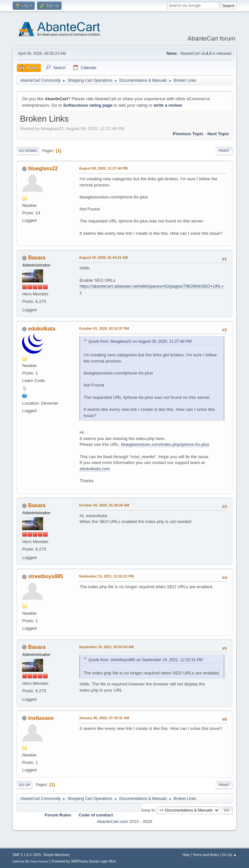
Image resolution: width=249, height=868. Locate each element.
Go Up (24, 785)
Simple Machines (56, 855)
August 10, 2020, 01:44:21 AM (103, 257)
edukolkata (42, 329)
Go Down (28, 151)
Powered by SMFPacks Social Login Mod (84, 861)
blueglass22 (43, 168)
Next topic (218, 134)
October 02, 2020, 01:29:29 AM (104, 505)
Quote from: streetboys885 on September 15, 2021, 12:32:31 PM (145, 660)
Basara (37, 258)
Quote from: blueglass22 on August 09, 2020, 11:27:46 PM (140, 341)
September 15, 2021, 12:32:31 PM (106, 576)
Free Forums (40, 861)
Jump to (148, 810)
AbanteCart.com (112, 821)
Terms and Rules (206, 855)
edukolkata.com (95, 469)
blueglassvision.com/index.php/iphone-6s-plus (165, 444)
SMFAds (18, 861)
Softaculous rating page (88, 105)
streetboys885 (46, 576)
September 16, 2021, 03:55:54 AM (106, 647)
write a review (168, 105)
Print (224, 151)
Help (186, 855)
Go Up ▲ (229, 855)
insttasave (41, 718)
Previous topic (188, 134)
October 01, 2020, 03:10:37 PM (104, 328)
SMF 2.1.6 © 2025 (27, 855)
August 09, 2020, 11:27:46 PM (103, 168)
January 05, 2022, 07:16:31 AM (104, 718)
